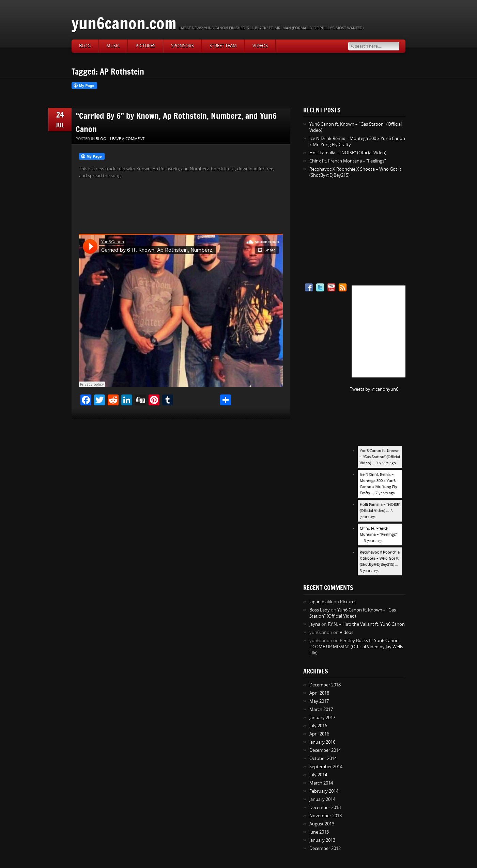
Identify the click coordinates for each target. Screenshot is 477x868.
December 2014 (325, 750)
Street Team (223, 46)
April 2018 (319, 693)
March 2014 (321, 783)
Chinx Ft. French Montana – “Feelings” (348, 161)
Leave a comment (127, 139)
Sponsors (182, 46)
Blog (85, 46)
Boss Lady (320, 610)
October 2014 (323, 758)
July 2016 (318, 726)
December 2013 (325, 808)
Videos (260, 46)
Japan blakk (321, 602)
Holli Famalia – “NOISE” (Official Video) (348, 153)
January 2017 (322, 718)
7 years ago (386, 463)
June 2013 (319, 832)
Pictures (145, 46)
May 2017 (319, 701)
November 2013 (326, 816)
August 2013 (322, 824)
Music (113, 46)
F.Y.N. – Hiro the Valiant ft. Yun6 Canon (366, 624)
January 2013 (322, 840)
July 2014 (318, 775)
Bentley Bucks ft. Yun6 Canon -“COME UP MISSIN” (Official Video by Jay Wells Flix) (356, 647)
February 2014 (324, 791)
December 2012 (325, 848)
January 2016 (322, 742)
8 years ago (373, 540)
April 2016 (319, 734)
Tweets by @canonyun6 (374, 389)
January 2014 (322, 799)
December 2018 (325, 685)
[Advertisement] (346, 231)
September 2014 (326, 767)
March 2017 (321, 709)
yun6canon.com (124, 23)
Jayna (315, 624)
